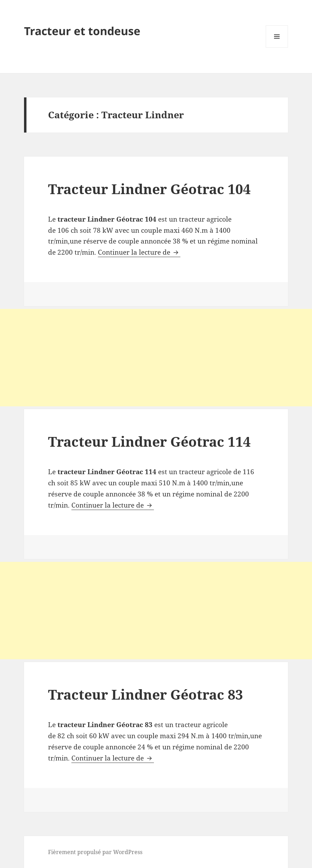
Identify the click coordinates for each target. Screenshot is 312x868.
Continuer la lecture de (139, 252)
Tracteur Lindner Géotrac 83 (146, 694)
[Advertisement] (156, 358)
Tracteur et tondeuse (82, 31)
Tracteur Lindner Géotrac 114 (149, 441)
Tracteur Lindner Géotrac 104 (149, 189)
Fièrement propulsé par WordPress (95, 852)
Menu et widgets (277, 47)
